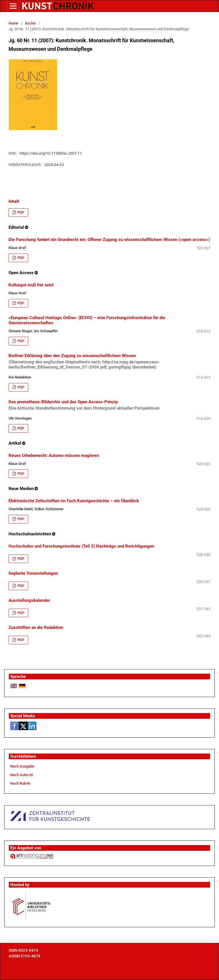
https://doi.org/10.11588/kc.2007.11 (51, 153)
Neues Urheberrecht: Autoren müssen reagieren (54, 455)
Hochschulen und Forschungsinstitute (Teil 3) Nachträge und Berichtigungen (81, 546)
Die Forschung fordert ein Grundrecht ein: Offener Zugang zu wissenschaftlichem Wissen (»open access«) (109, 240)
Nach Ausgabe (22, 766)
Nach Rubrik (20, 783)
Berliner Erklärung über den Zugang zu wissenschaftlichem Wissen (109, 361)
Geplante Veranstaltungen (33, 573)
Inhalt (14, 201)
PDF (20, 212)
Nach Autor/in (22, 775)
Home (13, 23)
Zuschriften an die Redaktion (36, 627)
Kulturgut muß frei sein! (31, 285)
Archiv (30, 23)
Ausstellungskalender (29, 600)
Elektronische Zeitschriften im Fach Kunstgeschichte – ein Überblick (74, 501)
